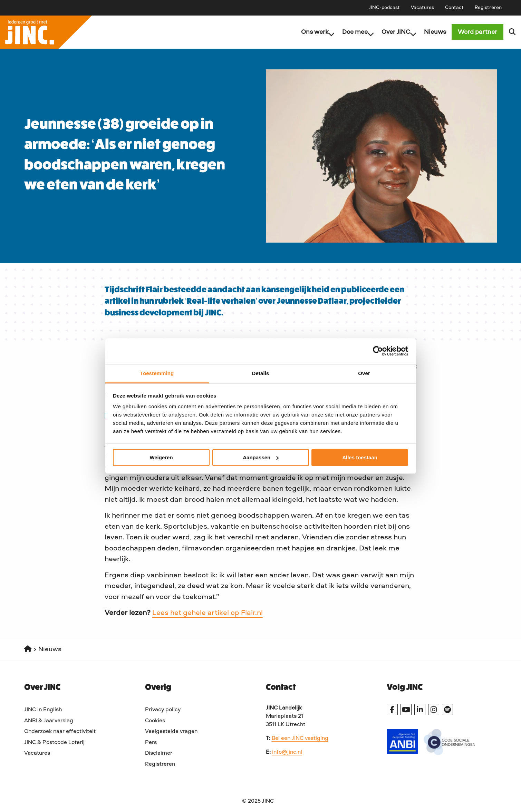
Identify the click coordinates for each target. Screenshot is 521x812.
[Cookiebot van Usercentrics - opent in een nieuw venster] (378, 351)
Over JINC (393, 32)
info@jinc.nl (287, 752)
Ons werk (312, 32)
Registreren (488, 8)
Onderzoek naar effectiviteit (60, 732)
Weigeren (161, 457)
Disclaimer (159, 753)
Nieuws (430, 32)
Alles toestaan (360, 457)
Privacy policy (163, 710)
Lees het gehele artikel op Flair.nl (208, 613)
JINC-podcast (384, 8)
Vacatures (422, 8)
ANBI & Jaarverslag (49, 721)
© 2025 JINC (258, 801)
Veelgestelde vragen (171, 732)
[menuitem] (384, 8)
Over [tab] (364, 373)
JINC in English (43, 710)
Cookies (155, 721)
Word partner (477, 32)
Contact (454, 8)
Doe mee (353, 32)
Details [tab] (261, 373)
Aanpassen (261, 457)
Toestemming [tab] (157, 373)
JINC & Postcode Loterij (54, 743)
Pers (151, 743)
